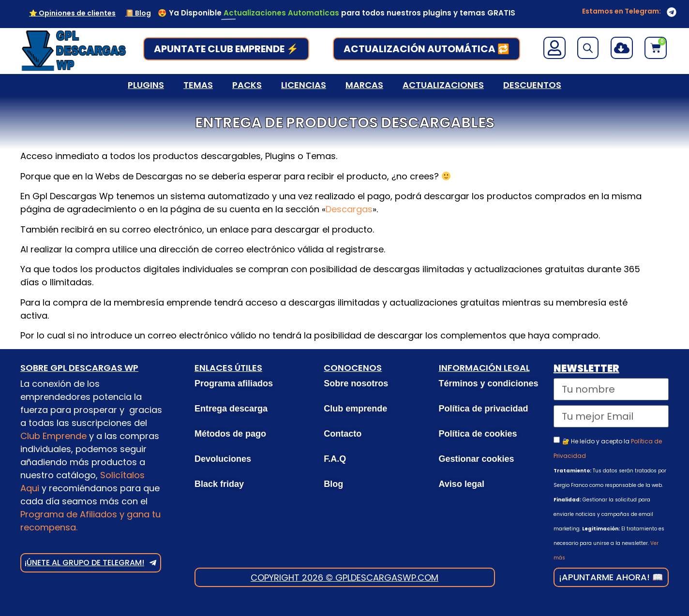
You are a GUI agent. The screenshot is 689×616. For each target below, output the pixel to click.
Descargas (349, 209)
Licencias (304, 85)
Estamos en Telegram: (622, 11)
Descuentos (532, 85)
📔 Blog (138, 13)
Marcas (364, 85)
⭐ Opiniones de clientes (72, 13)
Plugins (146, 85)
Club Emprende (53, 436)
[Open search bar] (588, 48)
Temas (198, 85)
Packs (247, 85)
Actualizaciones (443, 85)
